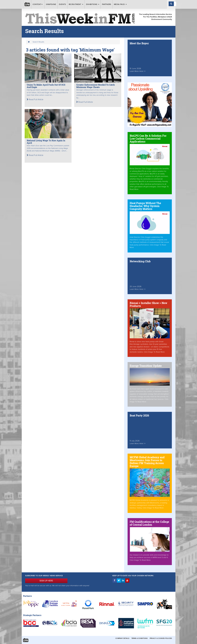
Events (62, 4)
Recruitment (76, 4)
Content (38, 4)
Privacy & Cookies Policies (161, 638)
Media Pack (120, 4)
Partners (107, 4)
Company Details (122, 638)
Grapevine (51, 4)
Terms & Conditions (140, 638)
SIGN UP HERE (46, 581)
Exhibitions (93, 4)
